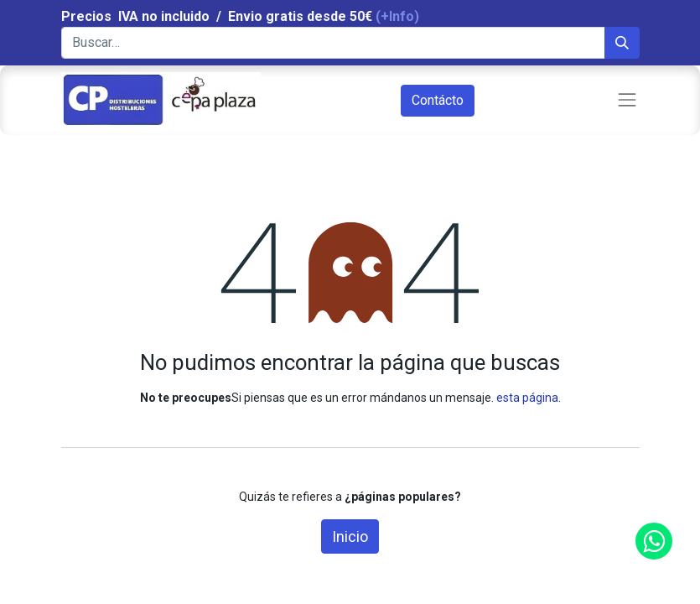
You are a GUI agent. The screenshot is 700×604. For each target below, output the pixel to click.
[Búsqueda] (622, 43)
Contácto (438, 100)
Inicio (350, 536)
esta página (527, 398)
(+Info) (397, 16)
